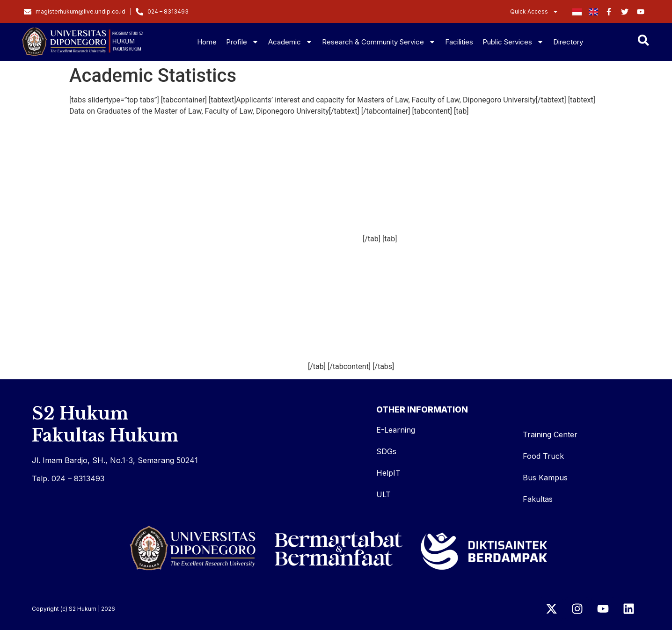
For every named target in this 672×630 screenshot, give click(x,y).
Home (207, 42)
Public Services (513, 42)
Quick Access (534, 12)
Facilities (459, 42)
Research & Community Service (379, 42)
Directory (568, 42)
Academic (290, 42)
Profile (242, 42)
